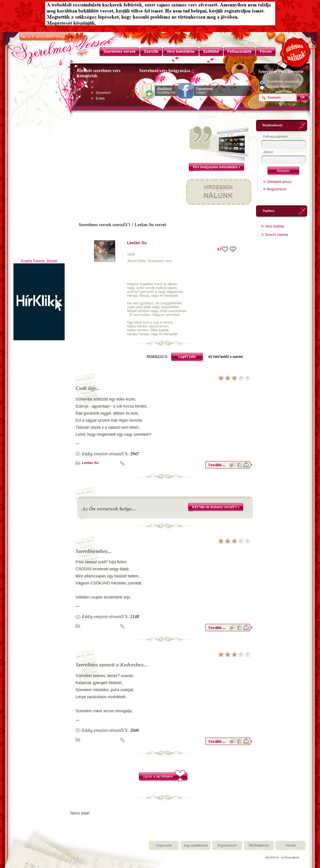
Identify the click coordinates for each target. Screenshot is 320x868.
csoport (204, 91)
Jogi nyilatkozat (195, 845)
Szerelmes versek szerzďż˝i (104, 225)
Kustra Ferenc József (39, 261)
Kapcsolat (164, 845)
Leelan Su (137, 243)
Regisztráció (277, 189)
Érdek (100, 98)
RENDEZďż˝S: (157, 357)
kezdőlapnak (166, 91)
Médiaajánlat (259, 845)
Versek (291, 845)
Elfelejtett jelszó (279, 182)
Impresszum (227, 845)
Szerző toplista (276, 235)
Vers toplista (275, 226)
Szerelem (103, 93)
